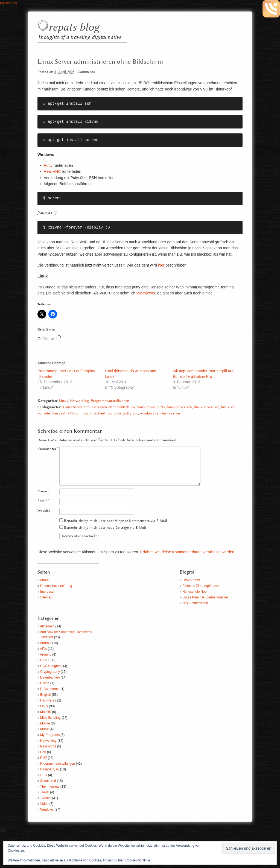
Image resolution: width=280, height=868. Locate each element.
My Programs (50, 735)
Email (43, 501)
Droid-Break (191, 580)
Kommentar (48, 449)
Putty (48, 165)
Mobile (45, 723)
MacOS (46, 712)
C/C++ (45, 660)
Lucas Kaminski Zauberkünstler (205, 597)
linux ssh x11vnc (65, 413)
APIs (43, 649)
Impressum (48, 592)
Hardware (47, 700)
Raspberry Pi (50, 769)
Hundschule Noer (195, 592)
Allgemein (47, 626)
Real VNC (52, 171)
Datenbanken (50, 677)
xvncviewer (146, 293)
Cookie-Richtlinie (138, 860)
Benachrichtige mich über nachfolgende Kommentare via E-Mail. (116, 521)
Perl (43, 752)
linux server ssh (179, 407)
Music (44, 729)
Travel (45, 792)
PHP (43, 758)
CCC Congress (51, 666)
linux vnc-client (93, 413)
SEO (44, 775)
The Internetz (50, 787)
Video (44, 804)
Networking (79, 401)
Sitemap (46, 597)
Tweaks (46, 798)
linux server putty (151, 407)
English (46, 695)
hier (161, 265)
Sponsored (48, 781)
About (44, 580)
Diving (45, 683)
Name (43, 491)
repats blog (74, 27)
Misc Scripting (50, 718)
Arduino (46, 654)
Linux (64, 401)
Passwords (48, 746)
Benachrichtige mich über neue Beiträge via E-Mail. (106, 528)
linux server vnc (206, 407)
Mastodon (8, 3)
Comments (86, 72)
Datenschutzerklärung (56, 586)
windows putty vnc (123, 413)
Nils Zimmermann (195, 603)
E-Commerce (50, 689)
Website (44, 511)
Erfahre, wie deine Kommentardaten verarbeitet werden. (188, 552)
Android (46, 643)
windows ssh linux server (160, 413)
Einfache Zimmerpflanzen (201, 586)
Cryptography (50, 672)
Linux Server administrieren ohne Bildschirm (99, 407)
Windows (47, 809)
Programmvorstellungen (110, 401)
